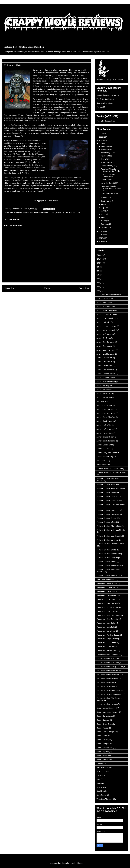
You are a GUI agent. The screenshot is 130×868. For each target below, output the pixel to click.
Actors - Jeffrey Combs (105, 334)
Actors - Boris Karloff (104, 306)
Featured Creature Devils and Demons (111, 504)
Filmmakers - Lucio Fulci (106, 627)
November (105, 150)
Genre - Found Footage (105, 732)
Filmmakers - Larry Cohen (106, 623)
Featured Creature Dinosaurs (107, 510)
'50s (98, 275)
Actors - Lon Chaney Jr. (105, 354)
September (105, 201)
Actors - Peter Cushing (105, 366)
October (104, 198)
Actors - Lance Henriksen (106, 350)
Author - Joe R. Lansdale (106, 441)
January (104, 227)
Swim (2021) (106, 159)
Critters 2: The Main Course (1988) (108, 175)
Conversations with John (106, 103)
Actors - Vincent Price (105, 393)
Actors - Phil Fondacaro (105, 370)
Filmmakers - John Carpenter (107, 619)
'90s (98, 291)
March (104, 221)
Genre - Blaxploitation (105, 716)
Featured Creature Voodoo (107, 562)
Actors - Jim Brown (104, 338)
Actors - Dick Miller (104, 322)
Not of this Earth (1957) (109, 183)
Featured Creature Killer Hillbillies (109, 526)
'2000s (99, 255)
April (103, 217)
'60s (98, 279)
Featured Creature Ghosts (106, 518)
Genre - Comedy (103, 720)
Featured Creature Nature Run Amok (110, 544)
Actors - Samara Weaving (106, 382)
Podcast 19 (101, 107)
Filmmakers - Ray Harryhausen (108, 635)
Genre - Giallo (102, 736)
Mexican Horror (102, 767)
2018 (101, 238)
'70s (98, 283)
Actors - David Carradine (106, 318)
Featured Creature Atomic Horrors (109, 488)
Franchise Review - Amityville (107, 655)
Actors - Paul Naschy (104, 362)
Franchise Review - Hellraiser (108, 678)
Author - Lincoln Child (105, 445)
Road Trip (100, 791)
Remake (100, 787)
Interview (100, 763)
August (104, 204)
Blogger (80, 863)
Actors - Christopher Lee (106, 314)
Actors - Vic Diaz (103, 390)
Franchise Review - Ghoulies (107, 671)
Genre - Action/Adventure (106, 708)
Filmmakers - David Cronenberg (108, 599)
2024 (101, 134)
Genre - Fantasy (103, 728)
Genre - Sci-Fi (102, 756)
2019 (101, 235)
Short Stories (101, 795)
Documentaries (102, 465)
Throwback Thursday (104, 799)
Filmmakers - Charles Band (107, 587)
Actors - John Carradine (105, 342)
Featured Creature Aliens (24, 212)
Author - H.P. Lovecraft (105, 429)
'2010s (99, 259)
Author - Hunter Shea (104, 433)
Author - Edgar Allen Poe (106, 417)
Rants (99, 783)
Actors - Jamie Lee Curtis (106, 330)
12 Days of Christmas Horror (107, 295)
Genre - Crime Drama (105, 724)
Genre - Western (103, 759)
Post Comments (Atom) (52, 297)
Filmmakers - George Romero (108, 607)
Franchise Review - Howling (107, 686)
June (103, 211)
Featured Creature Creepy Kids (108, 500)
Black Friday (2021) (108, 153)
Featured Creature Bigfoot (106, 492)
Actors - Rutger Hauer (105, 378)
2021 (101, 144)
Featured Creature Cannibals (107, 496)
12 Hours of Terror (103, 298)
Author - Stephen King (105, 457)
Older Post (84, 288)
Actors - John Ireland (104, 346)
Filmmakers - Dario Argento (107, 595)
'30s (98, 267)
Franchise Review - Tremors (107, 704)
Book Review (101, 461)
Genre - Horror (62, 212)
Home (47, 288)
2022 (101, 140)
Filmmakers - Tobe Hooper (106, 643)
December (105, 146)
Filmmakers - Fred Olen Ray (107, 603)
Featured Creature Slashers (107, 554)
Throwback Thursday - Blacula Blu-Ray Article (110, 170)
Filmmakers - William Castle (107, 651)
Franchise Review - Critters (45, 212)
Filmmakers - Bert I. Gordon (107, 583)
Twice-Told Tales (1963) (110, 194)
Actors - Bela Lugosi (104, 302)
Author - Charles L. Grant (106, 409)
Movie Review (75, 212)
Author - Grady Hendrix (105, 421)
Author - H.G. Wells (104, 425)
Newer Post (9, 288)
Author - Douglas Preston (106, 413)
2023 (101, 137)
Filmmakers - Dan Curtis (106, 591)
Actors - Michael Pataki (105, 358)
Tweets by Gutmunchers (106, 121)
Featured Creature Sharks (106, 550)
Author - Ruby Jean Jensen (107, 453)
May (103, 214)
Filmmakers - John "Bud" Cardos (109, 615)
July (103, 208)
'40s (98, 271)
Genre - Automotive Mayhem (107, 712)
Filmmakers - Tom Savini (106, 647)
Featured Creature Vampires (107, 558)
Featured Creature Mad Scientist (109, 536)
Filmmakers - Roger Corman (107, 639)
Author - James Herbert (105, 437)
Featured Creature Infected (107, 522)
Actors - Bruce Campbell (106, 310)
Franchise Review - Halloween (108, 675)
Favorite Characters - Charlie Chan (110, 469)
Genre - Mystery (103, 752)
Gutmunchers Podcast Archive (108, 95)
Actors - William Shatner (106, 397)
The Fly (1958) (106, 156)
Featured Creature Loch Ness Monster (111, 530)
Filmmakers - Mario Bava (106, 631)
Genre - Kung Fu (103, 744)
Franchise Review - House (106, 682)
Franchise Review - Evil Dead (108, 663)
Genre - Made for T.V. (105, 748)
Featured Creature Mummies (107, 540)
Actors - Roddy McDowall (106, 374)
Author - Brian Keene (104, 405)
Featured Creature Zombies (107, 576)
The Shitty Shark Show (105, 99)
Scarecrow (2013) (107, 162)
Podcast (100, 775)
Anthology (100, 401)
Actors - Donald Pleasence (107, 326)
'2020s (99, 263)
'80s (11, 212)
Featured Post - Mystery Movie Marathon (24, 47)
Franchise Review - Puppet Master (109, 694)
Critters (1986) (106, 180)
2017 (101, 241)
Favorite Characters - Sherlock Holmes (111, 473)
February (105, 224)
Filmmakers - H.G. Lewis (106, 611)
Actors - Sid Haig (103, 386)
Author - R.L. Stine (103, 449)
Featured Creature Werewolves (108, 566)
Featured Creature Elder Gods (108, 514)
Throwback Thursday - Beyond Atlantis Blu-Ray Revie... (111, 188)
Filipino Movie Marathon (106, 580)
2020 (101, 231)
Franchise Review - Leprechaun (108, 690)
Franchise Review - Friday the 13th (110, 667)
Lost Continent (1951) (109, 166)
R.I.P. (99, 779)
